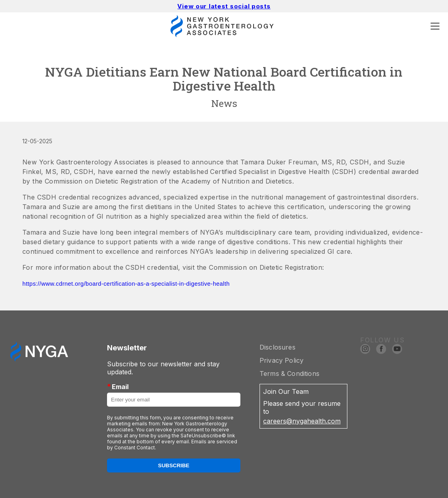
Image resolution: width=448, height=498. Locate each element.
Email (118, 386)
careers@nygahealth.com (302, 421)
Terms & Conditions (289, 373)
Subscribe (174, 465)
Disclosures (278, 347)
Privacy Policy (281, 360)
